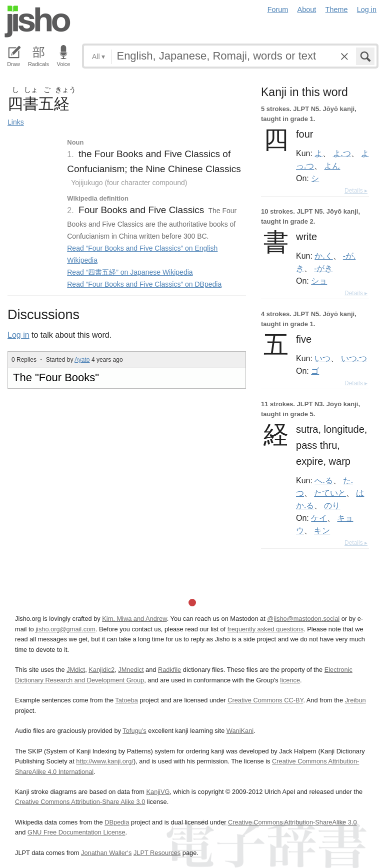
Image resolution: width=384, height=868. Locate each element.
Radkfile (169, 670)
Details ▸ (356, 191)
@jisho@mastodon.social (303, 619)
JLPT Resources (157, 853)
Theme (337, 10)
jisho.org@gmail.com (65, 629)
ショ (319, 281)
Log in (367, 10)
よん (332, 166)
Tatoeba (126, 700)
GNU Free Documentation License (76, 832)
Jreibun (355, 700)
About (307, 10)
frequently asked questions (265, 629)
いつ (322, 358)
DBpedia (117, 822)
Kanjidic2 (101, 670)
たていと (330, 493)
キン (322, 530)
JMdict (76, 670)
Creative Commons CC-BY (265, 700)
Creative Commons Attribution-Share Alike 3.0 (80, 802)
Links (16, 122)
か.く (323, 256)
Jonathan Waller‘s (106, 853)
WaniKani (240, 731)
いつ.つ (354, 358)
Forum (278, 10)
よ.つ (342, 153)
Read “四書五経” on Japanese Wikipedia (130, 272)
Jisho (37, 22)
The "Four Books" (56, 377)
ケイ (319, 518)
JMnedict (131, 670)
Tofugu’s (134, 731)
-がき (323, 268)
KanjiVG (158, 792)
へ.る (323, 480)
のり (332, 505)
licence (290, 680)
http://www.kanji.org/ (105, 761)
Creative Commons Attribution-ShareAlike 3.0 (292, 822)
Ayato (82, 360)
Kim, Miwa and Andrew (134, 619)
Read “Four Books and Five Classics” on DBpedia (144, 284)
